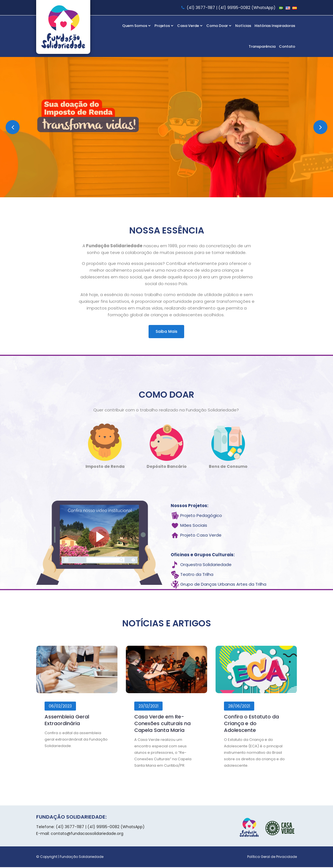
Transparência (262, 46)
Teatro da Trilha (197, 575)
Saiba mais (166, 332)
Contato (287, 46)
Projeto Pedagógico (201, 517)
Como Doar (219, 26)
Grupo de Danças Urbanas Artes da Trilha (223, 585)
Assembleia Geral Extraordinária (67, 721)
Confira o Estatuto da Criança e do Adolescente (251, 724)
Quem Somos (137, 26)
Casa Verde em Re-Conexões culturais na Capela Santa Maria (162, 724)
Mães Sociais (194, 526)
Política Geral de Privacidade (272, 857)
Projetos (164, 26)
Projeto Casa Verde (201, 536)
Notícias (243, 26)
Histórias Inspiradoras (275, 26)
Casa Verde (190, 26)
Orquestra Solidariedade (206, 566)
